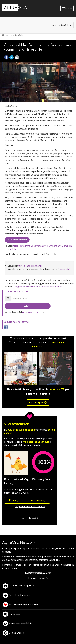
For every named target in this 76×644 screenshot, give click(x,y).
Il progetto (15, 614)
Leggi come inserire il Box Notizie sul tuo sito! (38, 287)
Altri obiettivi (30, 518)
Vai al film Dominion (17, 240)
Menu (68, 9)
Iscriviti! (28, 306)
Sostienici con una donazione (24, 604)
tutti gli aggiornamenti (30, 266)
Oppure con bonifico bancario (30, 506)
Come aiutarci (17, 633)
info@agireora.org (43, 573)
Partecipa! (38, 402)
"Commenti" (64, 269)
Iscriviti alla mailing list (22, 585)
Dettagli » (10, 483)
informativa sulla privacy (33, 312)
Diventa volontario (20, 595)
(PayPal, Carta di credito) (27, 500)
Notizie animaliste (61, 25)
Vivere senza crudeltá (21, 623)
